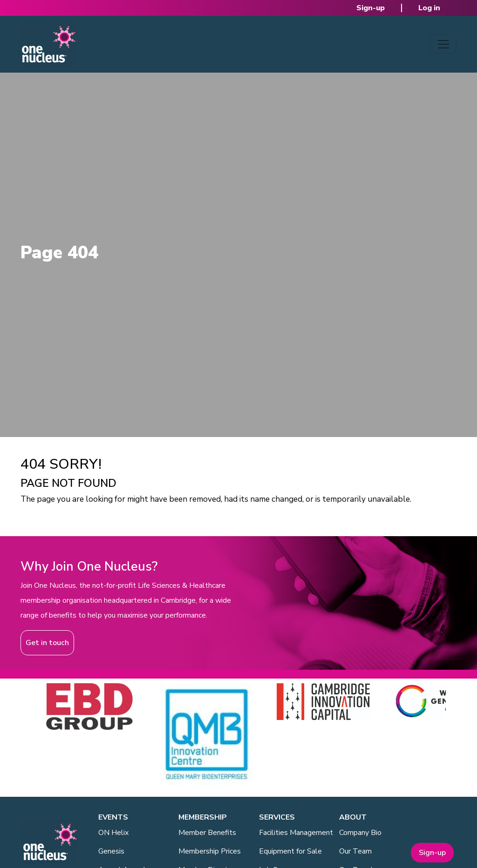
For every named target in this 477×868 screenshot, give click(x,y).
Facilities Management (296, 833)
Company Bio (360, 833)
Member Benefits (207, 833)
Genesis (111, 851)
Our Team (355, 851)
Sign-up (371, 8)
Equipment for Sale (290, 851)
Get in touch (47, 643)
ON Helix (113, 833)
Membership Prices (210, 851)
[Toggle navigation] (443, 44)
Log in (429, 8)
